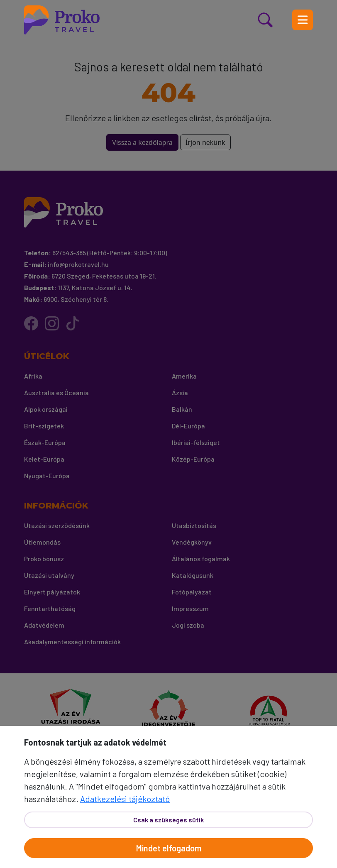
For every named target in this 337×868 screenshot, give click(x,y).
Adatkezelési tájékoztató (125, 799)
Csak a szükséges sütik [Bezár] (168, 820)
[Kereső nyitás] (275, 20)
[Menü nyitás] (303, 20)
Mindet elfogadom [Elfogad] (169, 848)
